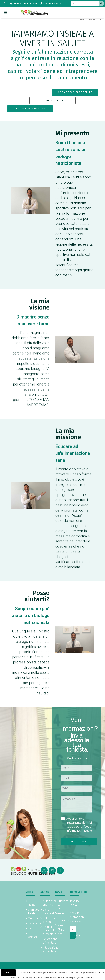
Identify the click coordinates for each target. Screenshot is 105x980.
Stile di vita (60, 929)
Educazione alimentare (50, 941)
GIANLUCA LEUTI (53, 101)
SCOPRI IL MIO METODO (30, 109)
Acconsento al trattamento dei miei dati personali (76, 825)
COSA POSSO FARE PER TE (75, 92)
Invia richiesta (79, 842)
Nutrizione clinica (49, 920)
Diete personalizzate (52, 911)
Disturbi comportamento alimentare (53, 930)
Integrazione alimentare (51, 949)
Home (82, 20)
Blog (14, 3)
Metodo (33, 918)
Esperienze (35, 923)
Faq (30, 928)
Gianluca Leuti (34, 911)
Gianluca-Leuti (95, 20)
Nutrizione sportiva (49, 903)
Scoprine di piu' (87, 978)
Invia (74, 935)
